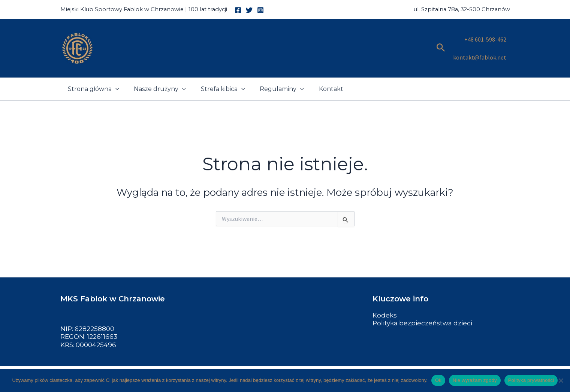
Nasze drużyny (155, 78)
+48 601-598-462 (485, 37)
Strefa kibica (215, 78)
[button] (441, 42)
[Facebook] (238, 10)
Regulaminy (271, 78)
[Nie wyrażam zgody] (561, 380)
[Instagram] (260, 10)
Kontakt (318, 77)
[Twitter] (249, 10)
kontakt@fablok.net (480, 48)
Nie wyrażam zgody (475, 380)
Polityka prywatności (531, 380)
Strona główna (92, 78)
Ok (438, 380)
